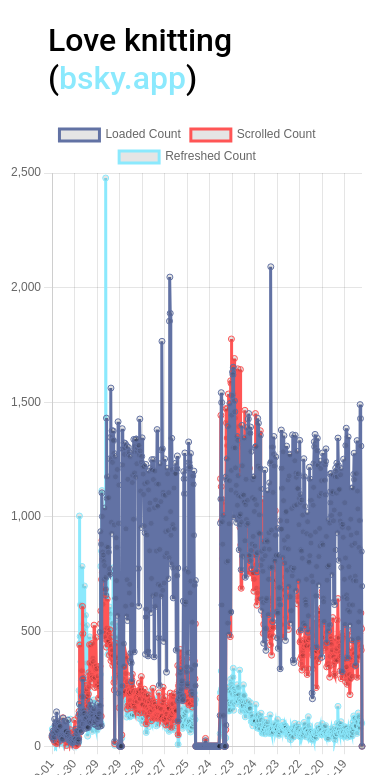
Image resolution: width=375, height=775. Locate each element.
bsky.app (122, 78)
